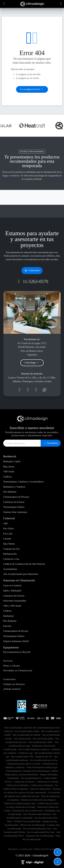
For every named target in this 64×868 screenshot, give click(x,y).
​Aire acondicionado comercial (18, 728)
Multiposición (10, 554)
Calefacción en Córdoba (48, 782)
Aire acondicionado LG (31, 778)
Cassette (7, 539)
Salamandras (13, 778)
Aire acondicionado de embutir (26, 735)
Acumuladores (10, 569)
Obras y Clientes (12, 666)
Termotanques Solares (14, 507)
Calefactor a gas (25, 753)
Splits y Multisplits (12, 591)
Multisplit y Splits (12, 462)
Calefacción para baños (48, 804)
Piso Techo (9, 529)
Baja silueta (9, 467)
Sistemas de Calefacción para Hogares (38, 800)
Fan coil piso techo (23, 739)
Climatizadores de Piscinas (16, 497)
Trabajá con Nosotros (14, 684)
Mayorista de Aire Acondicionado (27, 811)
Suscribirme (51, 443)
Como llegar (32, 363)
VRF (6, 524)
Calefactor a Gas (11, 559)
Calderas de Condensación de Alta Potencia (24, 564)
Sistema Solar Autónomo (15, 512)
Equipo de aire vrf (44, 757)
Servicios (8, 661)
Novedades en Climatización (18, 671)
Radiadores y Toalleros (14, 487)
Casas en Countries (12, 586)
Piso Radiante (10, 492)
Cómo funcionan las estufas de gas (42, 767)
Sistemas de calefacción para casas (20, 804)
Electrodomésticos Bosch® (17, 652)
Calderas (7, 477)
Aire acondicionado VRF (22, 757)
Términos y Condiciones (20, 849)
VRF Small (9, 472)
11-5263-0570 (32, 281)
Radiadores (9, 616)
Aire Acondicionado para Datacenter (21, 574)
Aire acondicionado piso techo (44, 760)
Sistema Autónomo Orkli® (16, 641)
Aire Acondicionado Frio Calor (41, 832)
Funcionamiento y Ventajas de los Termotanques (28, 771)
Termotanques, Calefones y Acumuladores (24, 482)
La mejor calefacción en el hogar (20, 807)
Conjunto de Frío (11, 549)
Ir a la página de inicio (32, 89)
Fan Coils (8, 534)
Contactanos (32, 271)
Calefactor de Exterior (14, 502)
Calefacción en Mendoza (17, 785)
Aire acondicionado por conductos (34, 749)
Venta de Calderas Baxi (40, 789)
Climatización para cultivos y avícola (23, 764)
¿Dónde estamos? (12, 689)
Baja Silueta (9, 544)
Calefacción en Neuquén (42, 785)
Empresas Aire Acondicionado (40, 836)
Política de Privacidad (45, 849)
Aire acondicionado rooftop (27, 731)
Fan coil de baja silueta (43, 739)
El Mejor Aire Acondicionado (27, 821)
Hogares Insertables (49, 775)
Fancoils (7, 626)
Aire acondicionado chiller (41, 742)
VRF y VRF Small (12, 606)
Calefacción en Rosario (24, 782)
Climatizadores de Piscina (16, 631)
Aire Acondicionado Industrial (37, 814)
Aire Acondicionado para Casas (37, 829)
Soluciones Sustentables (15, 601)
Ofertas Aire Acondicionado (33, 825)
